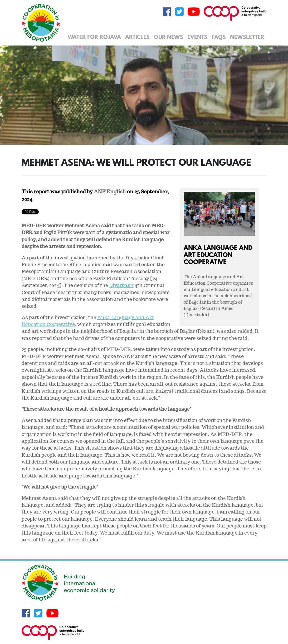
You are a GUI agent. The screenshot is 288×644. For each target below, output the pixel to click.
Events (197, 37)
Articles (137, 37)
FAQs (219, 37)
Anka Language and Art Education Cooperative (218, 255)
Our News (169, 37)
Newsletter (247, 37)
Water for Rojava (94, 37)
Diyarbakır (121, 285)
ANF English (110, 192)
